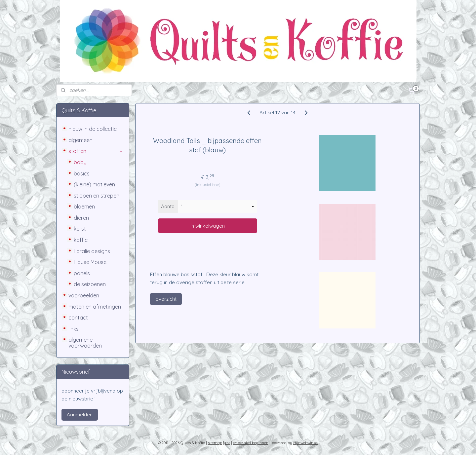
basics (82, 173)
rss (228, 443)
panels (82, 273)
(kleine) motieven (94, 184)
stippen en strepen (97, 196)
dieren (81, 218)
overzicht (166, 299)
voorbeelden (84, 295)
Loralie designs (92, 251)
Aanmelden (80, 415)
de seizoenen (90, 284)
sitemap (215, 443)
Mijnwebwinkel (306, 443)
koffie (81, 240)
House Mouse (90, 262)
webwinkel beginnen (251, 443)
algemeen (80, 140)
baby (80, 162)
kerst (80, 229)
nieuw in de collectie (93, 129)
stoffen (96, 151)
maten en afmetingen (95, 307)
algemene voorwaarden (85, 343)
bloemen (84, 207)
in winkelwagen (208, 226)
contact (78, 318)
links (74, 329)
